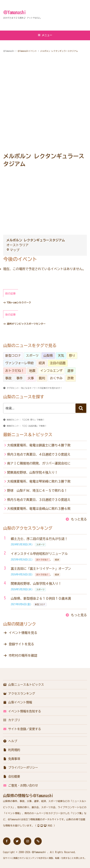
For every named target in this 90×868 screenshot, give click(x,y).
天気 (61, 356)
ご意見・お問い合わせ (20, 785)
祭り (72, 356)
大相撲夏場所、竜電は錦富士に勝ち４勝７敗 (39, 445)
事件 (20, 378)
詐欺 (71, 378)
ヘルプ (10, 741)
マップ (13, 250)
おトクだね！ (15, 371)
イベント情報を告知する (22, 711)
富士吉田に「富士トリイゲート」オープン (41, 569)
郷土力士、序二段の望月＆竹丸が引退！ (39, 539)
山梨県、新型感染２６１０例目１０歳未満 (41, 598)
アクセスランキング (19, 694)
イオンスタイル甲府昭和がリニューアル (39, 554)
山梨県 (48, 356)
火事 (31, 378)
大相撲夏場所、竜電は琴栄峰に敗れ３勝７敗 (39, 481)
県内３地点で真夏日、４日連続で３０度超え (39, 454)
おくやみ (56, 378)
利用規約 (12, 750)
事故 (8, 378)
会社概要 (12, 776)
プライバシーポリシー (20, 768)
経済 (42, 363)
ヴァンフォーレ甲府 (19, 363)
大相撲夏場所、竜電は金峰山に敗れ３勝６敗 (39, 509)
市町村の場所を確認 (23, 655)
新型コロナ (13, 356)
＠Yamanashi (15, 12)
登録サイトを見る (21, 644)
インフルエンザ (51, 371)
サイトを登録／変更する (22, 729)
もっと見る (79, 519)
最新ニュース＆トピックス (28, 435)
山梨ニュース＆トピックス (23, 685)
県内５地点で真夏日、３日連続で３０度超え (39, 500)
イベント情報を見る (23, 633)
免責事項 (12, 759)
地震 (32, 371)
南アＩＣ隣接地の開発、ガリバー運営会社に (39, 463)
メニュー (45, 35)
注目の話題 (58, 363)
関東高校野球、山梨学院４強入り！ (32, 472)
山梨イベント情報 (18, 702)
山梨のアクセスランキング (28, 528)
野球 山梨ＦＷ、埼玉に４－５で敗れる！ (37, 490)
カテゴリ (12, 720)
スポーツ (32, 356)
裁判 (42, 378)
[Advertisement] (45, 103)
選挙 (70, 371)
